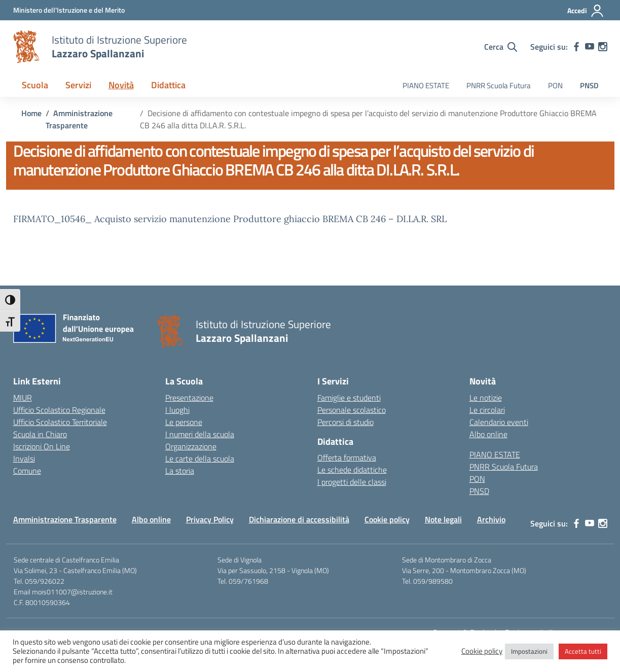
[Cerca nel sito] (501, 47)
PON (555, 85)
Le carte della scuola (200, 458)
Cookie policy (387, 519)
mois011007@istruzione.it (72, 592)
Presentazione (189, 398)
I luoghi (177, 410)
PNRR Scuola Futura (499, 85)
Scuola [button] (35, 85)
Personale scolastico (352, 410)
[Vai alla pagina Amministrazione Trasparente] (79, 119)
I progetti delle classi (352, 482)
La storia (180, 471)
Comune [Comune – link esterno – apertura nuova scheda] (27, 471)
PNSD (589, 85)
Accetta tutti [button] (583, 651)
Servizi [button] (78, 85)
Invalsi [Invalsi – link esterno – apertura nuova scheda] (24, 458)
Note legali (443, 519)
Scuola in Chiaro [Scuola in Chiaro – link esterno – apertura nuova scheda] (40, 434)
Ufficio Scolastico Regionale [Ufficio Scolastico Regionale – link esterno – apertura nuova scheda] (59, 410)
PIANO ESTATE (426, 85)
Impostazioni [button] (529, 651)
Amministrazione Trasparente (65, 519)
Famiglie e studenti (349, 398)
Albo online (488, 434)
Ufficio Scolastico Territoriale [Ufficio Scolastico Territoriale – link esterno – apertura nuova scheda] (60, 422)
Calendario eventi (499, 422)
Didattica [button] (168, 85)
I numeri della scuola (200, 434)
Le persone (184, 422)
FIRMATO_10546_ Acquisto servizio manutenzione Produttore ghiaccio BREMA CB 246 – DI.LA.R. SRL (230, 219)
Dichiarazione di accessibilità (299, 519)
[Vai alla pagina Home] (31, 113)
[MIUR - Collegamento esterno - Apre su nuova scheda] (69, 10)
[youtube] (590, 47)
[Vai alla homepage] (26, 47)
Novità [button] (121, 85)
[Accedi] (586, 11)
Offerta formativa (347, 457)
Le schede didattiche (352, 470)
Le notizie (486, 398)
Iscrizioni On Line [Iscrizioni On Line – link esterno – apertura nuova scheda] (42, 446)
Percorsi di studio (345, 422)
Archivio (491, 519)
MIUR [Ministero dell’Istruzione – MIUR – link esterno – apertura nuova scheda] (23, 398)
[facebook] (576, 47)
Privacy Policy (210, 519)
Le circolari (487, 410)
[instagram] (603, 47)
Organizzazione (191, 446)
